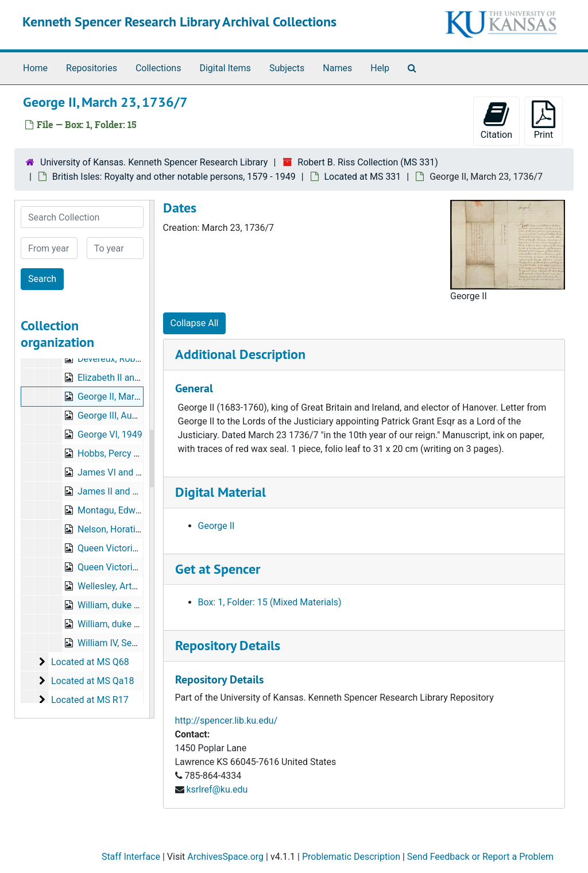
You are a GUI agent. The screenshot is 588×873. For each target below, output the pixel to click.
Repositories (92, 68)
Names (337, 68)
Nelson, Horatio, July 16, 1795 (138, 529)
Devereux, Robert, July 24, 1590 (141, 359)
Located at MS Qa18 (93, 681)
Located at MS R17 (90, 700)
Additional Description (240, 354)
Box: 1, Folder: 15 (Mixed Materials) (270, 602)
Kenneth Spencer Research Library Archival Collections (179, 22)
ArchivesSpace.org (225, 857)
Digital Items (225, 68)
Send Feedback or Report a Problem (480, 857)
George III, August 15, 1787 (132, 416)
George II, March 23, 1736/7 (134, 397)
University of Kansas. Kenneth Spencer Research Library (154, 162)
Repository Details (228, 645)
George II (216, 526)
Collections (158, 68)
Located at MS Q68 (90, 662)
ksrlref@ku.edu (217, 789)
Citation (496, 120)
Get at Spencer (218, 569)
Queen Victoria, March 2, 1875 (139, 567)
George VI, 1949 (110, 434)
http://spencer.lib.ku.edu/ (227, 721)
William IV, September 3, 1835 (138, 643)
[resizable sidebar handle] (152, 459)
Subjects (287, 68)
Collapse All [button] (195, 323)
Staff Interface (131, 857)
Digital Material (220, 492)
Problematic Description (351, 857)
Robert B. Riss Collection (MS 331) (368, 162)
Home (35, 68)
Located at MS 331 (363, 177)
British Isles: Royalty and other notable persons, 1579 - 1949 (174, 177)
